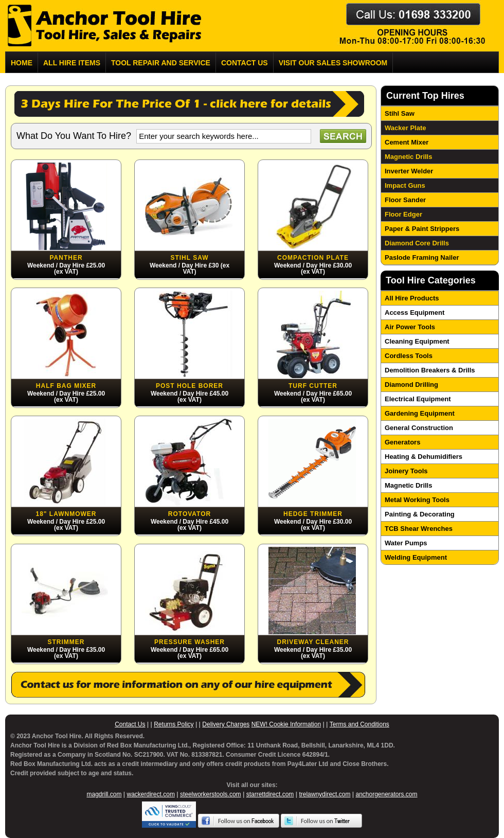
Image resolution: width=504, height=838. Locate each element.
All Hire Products (412, 298)
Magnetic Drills (408, 485)
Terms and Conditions (359, 724)
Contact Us (130, 724)
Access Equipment (415, 313)
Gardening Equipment (420, 413)
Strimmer (66, 642)
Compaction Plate (313, 258)
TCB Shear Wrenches (419, 529)
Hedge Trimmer (313, 514)
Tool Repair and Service (161, 63)
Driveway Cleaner (313, 642)
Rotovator (190, 514)
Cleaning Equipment (417, 341)
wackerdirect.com (151, 794)
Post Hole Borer (190, 386)
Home (22, 63)
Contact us (245, 63)
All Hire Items (72, 63)
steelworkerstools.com (211, 794)
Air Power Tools (410, 327)
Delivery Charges (226, 724)
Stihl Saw (189, 258)
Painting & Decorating (420, 514)
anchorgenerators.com (386, 794)
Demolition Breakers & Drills (430, 370)
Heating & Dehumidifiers (424, 457)
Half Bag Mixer (66, 386)
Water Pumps (406, 543)
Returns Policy (174, 724)
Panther (66, 258)
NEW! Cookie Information (286, 724)
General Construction (419, 428)
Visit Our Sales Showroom (333, 63)
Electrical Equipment (418, 399)
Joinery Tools (406, 471)
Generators (402, 442)
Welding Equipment (416, 557)
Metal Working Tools (417, 500)
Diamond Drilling (411, 385)
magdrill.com (104, 794)
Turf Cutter (313, 386)
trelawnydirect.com (325, 794)
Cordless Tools (409, 356)
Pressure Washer (190, 642)
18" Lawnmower (66, 514)
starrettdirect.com (270, 794)
